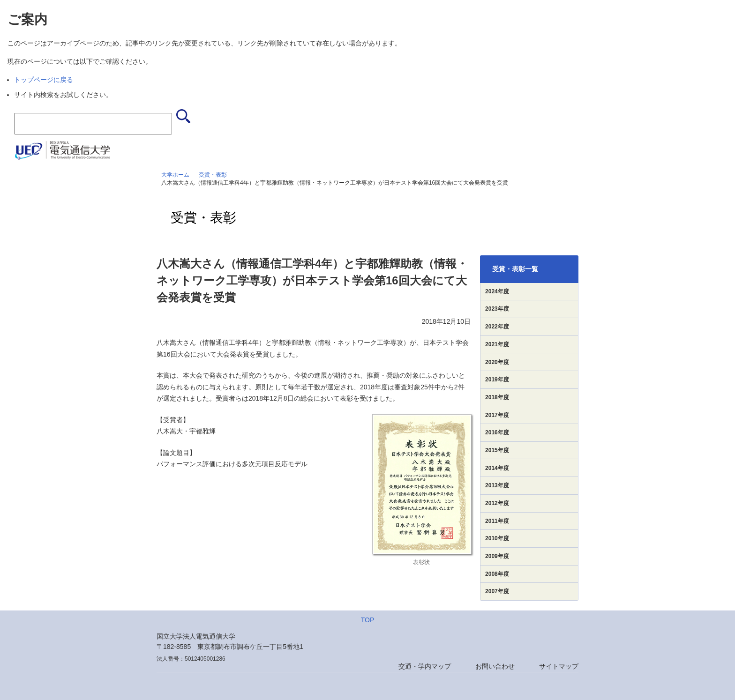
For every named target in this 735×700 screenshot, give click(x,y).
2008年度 (497, 574)
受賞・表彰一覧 (515, 269)
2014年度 (497, 468)
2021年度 (497, 344)
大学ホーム (175, 175)
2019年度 (497, 380)
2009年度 (497, 556)
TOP (368, 620)
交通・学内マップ (425, 666)
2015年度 (497, 450)
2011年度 (497, 521)
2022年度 (497, 327)
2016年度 (497, 432)
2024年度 (497, 291)
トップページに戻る (44, 80)
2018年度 (497, 397)
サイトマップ (559, 666)
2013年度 (497, 485)
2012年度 (497, 503)
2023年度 (497, 309)
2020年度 (497, 362)
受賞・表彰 (213, 175)
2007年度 (497, 591)
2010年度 (497, 538)
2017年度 (497, 415)
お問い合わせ (495, 666)
